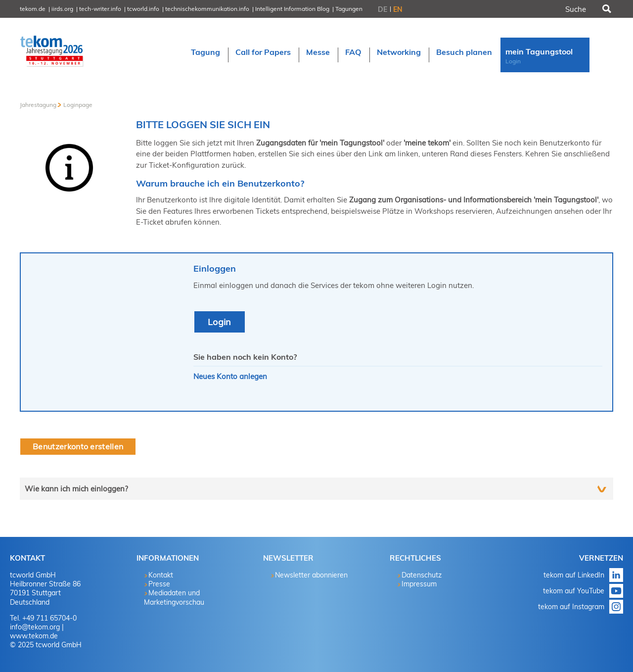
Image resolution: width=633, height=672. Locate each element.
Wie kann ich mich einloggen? (76, 489)
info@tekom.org (35, 627)
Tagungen (349, 9)
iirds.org (62, 9)
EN (398, 9)
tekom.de (33, 9)
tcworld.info (143, 9)
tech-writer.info (100, 9)
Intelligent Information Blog (292, 9)
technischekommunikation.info (207, 9)
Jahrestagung (38, 105)
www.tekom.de (34, 636)
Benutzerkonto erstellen (78, 446)
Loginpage (78, 105)
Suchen (606, 9)
